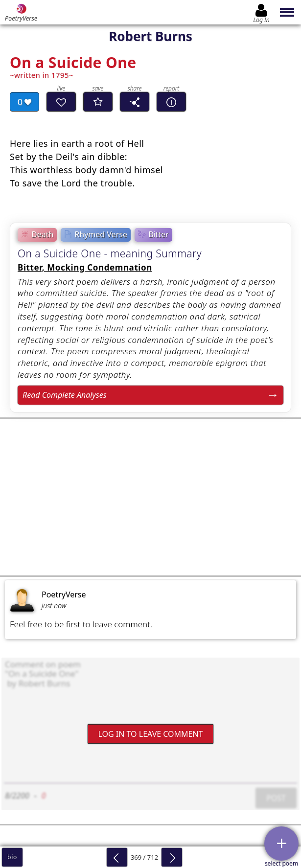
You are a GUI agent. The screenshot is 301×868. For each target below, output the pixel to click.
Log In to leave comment (150, 733)
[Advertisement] (150, 497)
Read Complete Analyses (65, 395)
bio (12, 857)
